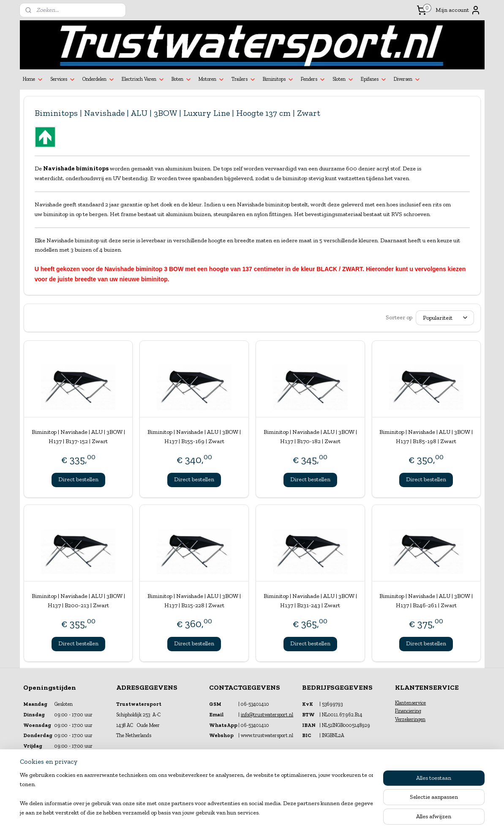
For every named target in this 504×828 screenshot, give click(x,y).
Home (33, 80)
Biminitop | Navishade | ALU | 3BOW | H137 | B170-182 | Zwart (310, 437)
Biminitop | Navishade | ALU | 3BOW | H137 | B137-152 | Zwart (78, 437)
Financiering (408, 711)
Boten (182, 80)
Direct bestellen (78, 479)
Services (63, 80)
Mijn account (458, 10)
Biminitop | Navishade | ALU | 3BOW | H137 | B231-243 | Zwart (310, 601)
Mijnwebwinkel (335, 813)
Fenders (313, 80)
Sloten (343, 80)
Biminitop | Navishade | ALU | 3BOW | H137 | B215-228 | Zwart (194, 601)
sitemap (230, 813)
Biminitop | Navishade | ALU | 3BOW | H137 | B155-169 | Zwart (194, 437)
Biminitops (278, 80)
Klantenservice (410, 703)
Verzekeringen (410, 719)
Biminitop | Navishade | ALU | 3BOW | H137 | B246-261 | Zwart (426, 601)
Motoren (212, 80)
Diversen (407, 80)
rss (244, 813)
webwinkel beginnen (271, 813)
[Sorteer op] (445, 318)
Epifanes (374, 80)
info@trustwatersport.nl (267, 715)
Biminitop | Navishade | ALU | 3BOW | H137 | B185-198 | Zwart (426, 437)
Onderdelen (99, 80)
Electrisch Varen (143, 80)
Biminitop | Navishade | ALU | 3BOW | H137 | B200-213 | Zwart (78, 601)
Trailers (244, 80)
